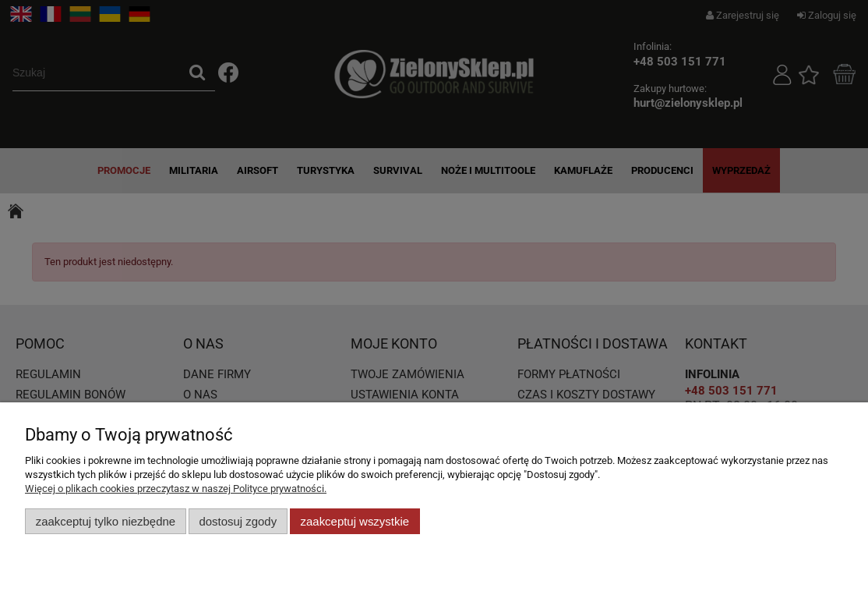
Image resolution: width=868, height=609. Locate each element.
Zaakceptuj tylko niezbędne (106, 521)
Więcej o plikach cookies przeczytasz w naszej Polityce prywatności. (176, 489)
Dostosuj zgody (238, 521)
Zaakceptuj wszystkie (355, 521)
